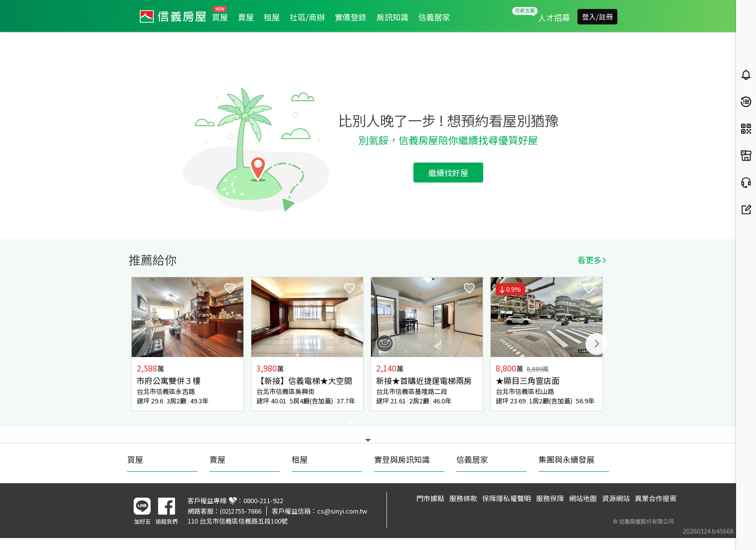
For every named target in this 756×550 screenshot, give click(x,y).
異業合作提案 (656, 498)
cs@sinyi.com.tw (342, 511)
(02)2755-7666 (241, 511)
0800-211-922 (263, 500)
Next (596, 344)
